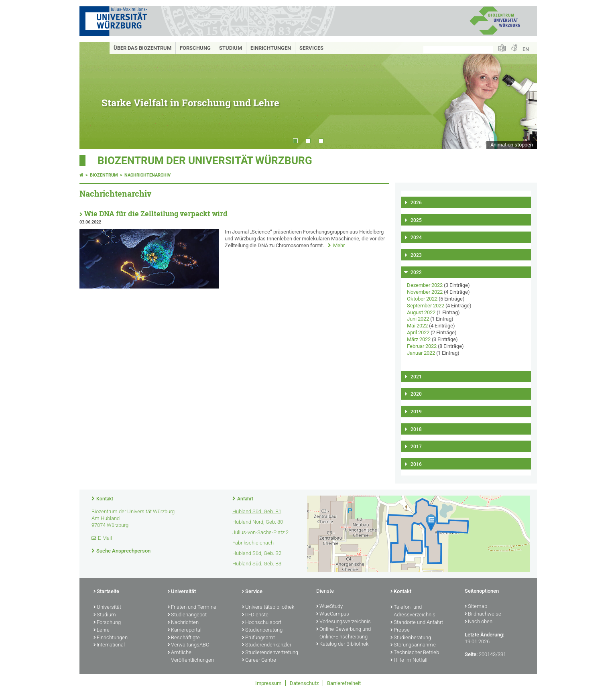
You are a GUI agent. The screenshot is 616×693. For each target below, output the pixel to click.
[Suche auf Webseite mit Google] (458, 50)
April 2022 (418, 332)
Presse (400, 630)
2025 (416, 220)
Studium (231, 48)
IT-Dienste (255, 615)
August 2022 (421, 312)
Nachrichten (183, 623)
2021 (416, 377)
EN (526, 49)
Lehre (102, 630)
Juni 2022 (418, 319)
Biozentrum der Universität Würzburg (205, 161)
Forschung (195, 48)
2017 (416, 447)
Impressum (268, 683)
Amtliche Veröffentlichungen (191, 657)
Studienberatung (262, 630)
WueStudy (329, 607)
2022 (416, 272)
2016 (416, 464)
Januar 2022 (421, 353)
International (109, 645)
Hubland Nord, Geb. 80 (258, 522)
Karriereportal (185, 630)
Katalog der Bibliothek (342, 644)
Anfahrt (245, 499)
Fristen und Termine (192, 608)
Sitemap (476, 607)
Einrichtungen (271, 48)
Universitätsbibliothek (268, 608)
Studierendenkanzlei (266, 645)
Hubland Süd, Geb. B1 (257, 511)
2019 (416, 412)
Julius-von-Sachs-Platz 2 (260, 532)
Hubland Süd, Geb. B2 (257, 553)
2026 (416, 203)
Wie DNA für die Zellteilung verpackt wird (156, 214)
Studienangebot (187, 615)
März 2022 (419, 339)
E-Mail (105, 538)
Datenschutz (304, 683)
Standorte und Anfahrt (417, 623)
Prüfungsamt (258, 638)
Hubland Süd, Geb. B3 (257, 564)
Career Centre (259, 660)
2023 (416, 255)
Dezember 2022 (425, 285)
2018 (416, 429)
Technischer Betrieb (415, 653)
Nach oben (479, 622)
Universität (107, 608)
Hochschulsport (262, 623)
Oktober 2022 (422, 299)
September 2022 (426, 306)
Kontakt (105, 499)
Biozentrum (104, 175)
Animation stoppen (512, 145)
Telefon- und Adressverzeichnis (413, 611)
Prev (94, 96)
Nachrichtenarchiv (147, 175)
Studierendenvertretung (270, 653)
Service (252, 592)
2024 (416, 238)
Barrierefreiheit (344, 683)
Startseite (106, 592)
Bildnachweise (483, 614)
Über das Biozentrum (142, 48)
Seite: (471, 654)
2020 (416, 394)
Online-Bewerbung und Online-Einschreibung (344, 633)
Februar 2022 (422, 346)
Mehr (339, 245)
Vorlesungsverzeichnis (344, 622)
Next (523, 96)
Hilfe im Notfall (409, 660)
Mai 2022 (417, 326)
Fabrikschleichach (253, 543)
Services (311, 48)
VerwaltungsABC (188, 645)
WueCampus (333, 614)
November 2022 (425, 292)
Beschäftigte (184, 638)
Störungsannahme (413, 645)
